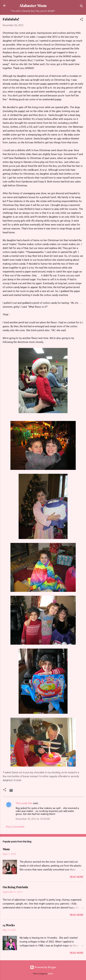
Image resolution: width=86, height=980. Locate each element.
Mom (6, 849)
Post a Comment (15, 827)
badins (51, 974)
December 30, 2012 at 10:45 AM (33, 819)
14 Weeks (9, 925)
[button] (81, 20)
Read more (77, 877)
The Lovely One (24, 803)
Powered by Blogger (43, 967)
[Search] (81, 7)
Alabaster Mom (33, 5)
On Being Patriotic (15, 887)
